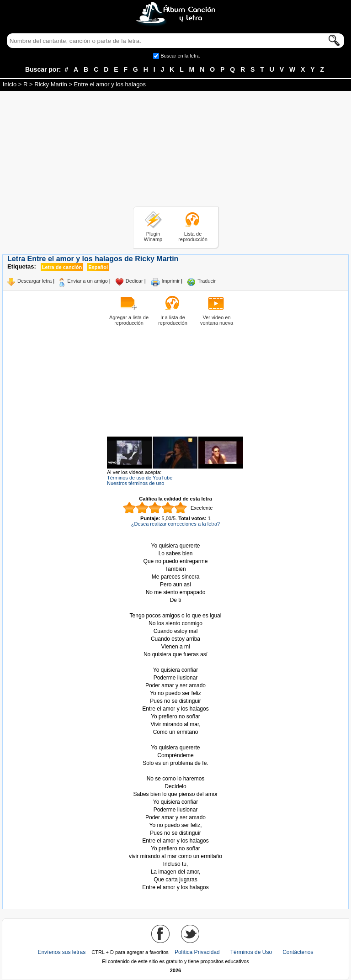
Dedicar (134, 281)
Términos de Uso (251, 952)
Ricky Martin (51, 84)
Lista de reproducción (193, 237)
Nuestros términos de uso (136, 483)
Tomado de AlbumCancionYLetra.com (175, 771)
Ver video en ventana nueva (217, 320)
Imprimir (171, 281)
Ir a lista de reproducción (173, 320)
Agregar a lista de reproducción (129, 320)
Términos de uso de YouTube (140, 478)
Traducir (207, 281)
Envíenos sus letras (61, 952)
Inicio (10, 84)
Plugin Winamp (153, 237)
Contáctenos (298, 952)
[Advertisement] (175, 150)
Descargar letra (35, 281)
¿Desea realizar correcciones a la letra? (175, 524)
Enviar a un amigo (88, 281)
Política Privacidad (197, 952)
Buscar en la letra (180, 56)
